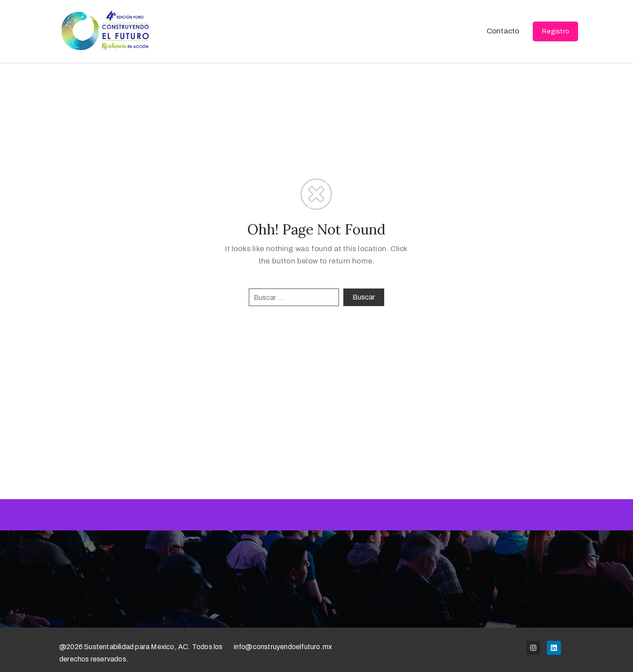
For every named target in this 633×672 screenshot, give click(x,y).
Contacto (503, 31)
